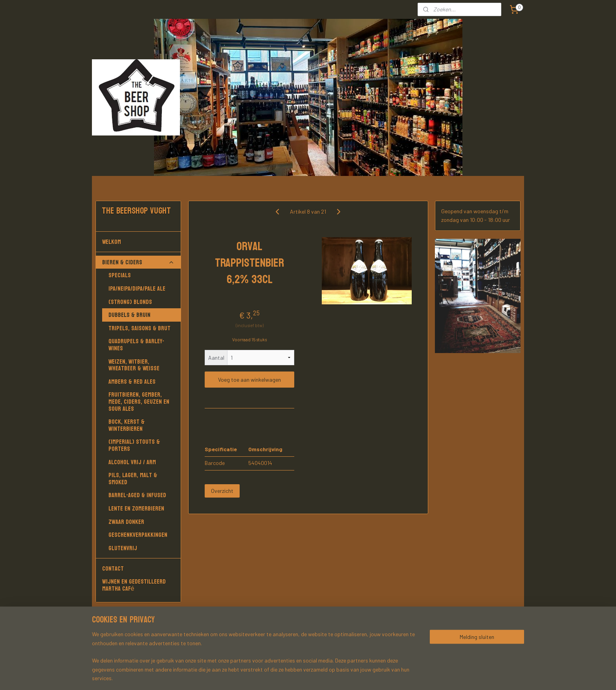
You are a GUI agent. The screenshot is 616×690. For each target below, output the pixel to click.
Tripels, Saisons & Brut (139, 328)
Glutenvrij (123, 548)
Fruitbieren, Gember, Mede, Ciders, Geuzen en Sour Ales (139, 401)
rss (352, 676)
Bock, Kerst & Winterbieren (126, 425)
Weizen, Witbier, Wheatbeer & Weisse (134, 365)
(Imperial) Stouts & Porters (134, 445)
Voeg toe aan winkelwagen (249, 380)
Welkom (138, 242)
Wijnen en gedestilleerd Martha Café (134, 585)
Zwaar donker (126, 522)
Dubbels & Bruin (129, 315)
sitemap (340, 676)
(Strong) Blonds (130, 302)
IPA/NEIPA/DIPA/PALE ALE (137, 288)
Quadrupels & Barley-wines (136, 345)
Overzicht (222, 491)
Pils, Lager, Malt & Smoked (133, 479)
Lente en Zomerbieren (136, 508)
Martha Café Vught (123, 635)
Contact (113, 568)
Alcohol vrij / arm (132, 462)
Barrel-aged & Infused (137, 495)
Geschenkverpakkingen (138, 535)
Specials (120, 275)
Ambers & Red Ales (132, 382)
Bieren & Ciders (138, 262)
